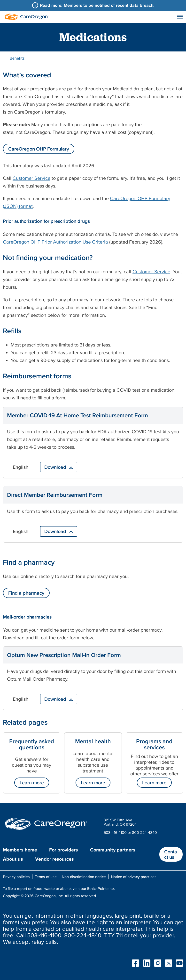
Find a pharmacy (26, 593)
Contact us (171, 854)
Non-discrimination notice (84, 877)
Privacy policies (16, 877)
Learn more (32, 783)
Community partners (113, 850)
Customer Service (31, 178)
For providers (64, 850)
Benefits (17, 58)
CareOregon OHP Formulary (39, 149)
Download (55, 467)
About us (13, 859)
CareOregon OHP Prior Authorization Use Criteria (55, 242)
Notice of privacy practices (134, 877)
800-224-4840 (144, 832)
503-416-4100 (115, 832)
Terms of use (46, 877)
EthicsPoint (97, 888)
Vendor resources (54, 859)
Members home (20, 850)
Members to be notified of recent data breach (108, 5)
